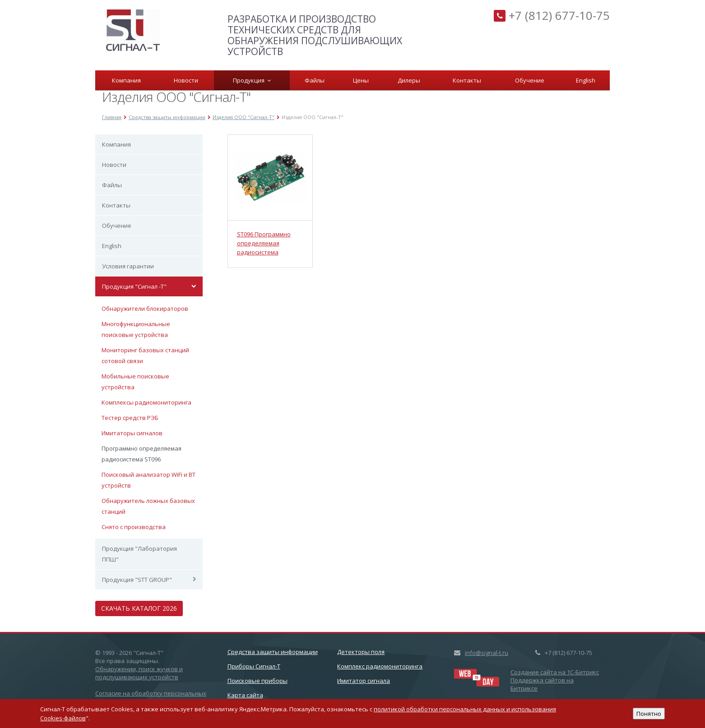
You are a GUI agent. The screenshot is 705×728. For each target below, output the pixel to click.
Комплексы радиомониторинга (146, 402)
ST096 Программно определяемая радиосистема (264, 243)
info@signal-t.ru (487, 653)
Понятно (649, 714)
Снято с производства (134, 527)
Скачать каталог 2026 (139, 608)
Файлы (315, 80)
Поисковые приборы (257, 681)
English (586, 80)
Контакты (467, 80)
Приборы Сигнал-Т (254, 666)
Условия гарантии (128, 266)
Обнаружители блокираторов (145, 309)
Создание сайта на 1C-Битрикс (555, 672)
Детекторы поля (361, 652)
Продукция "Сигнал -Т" (134, 286)
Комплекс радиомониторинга (380, 666)
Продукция (252, 80)
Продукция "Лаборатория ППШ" (139, 554)
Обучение (530, 80)
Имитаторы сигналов (132, 433)
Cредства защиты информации (273, 652)
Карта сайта (245, 695)
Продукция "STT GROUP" (137, 580)
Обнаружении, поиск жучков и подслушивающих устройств (139, 673)
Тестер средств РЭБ (130, 418)
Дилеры (409, 80)
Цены (361, 80)
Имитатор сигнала (364, 681)
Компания (126, 80)
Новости (186, 80)
